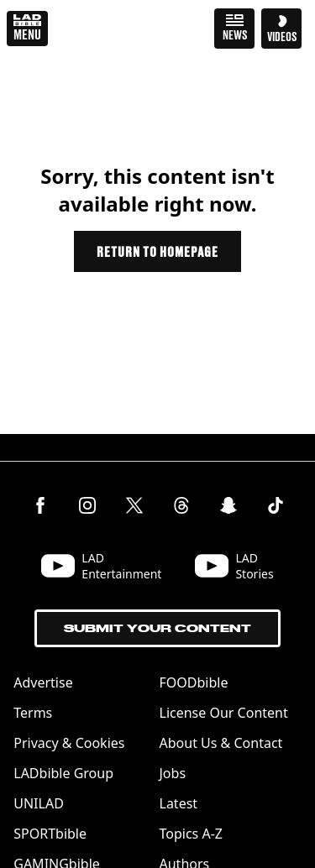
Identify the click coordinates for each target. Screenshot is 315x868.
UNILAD (39, 803)
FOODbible (194, 682)
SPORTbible (50, 834)
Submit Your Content (157, 628)
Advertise (43, 682)
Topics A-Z (191, 834)
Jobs (173, 773)
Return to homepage (157, 251)
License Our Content (224, 713)
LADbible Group (63, 773)
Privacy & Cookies (69, 743)
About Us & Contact (221, 743)
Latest (179, 803)
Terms (33, 713)
